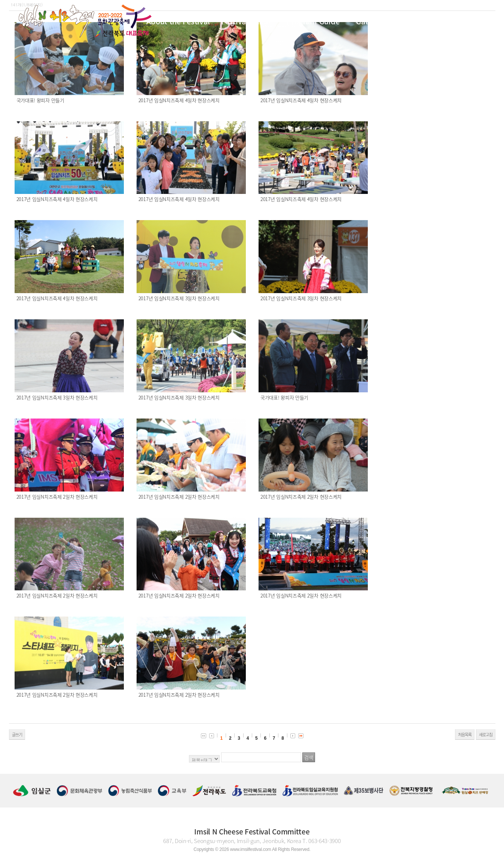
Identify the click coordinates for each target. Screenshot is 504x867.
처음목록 (465, 735)
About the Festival (178, 21)
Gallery (368, 21)
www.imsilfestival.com (251, 849)
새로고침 (486, 735)
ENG (480, 21)
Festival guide (246, 21)
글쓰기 (17, 735)
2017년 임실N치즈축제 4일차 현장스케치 (179, 100)
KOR (463, 21)
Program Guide (313, 21)
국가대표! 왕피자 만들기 (40, 100)
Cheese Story (422, 21)
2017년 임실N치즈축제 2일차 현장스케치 (57, 497)
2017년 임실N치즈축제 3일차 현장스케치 (179, 298)
